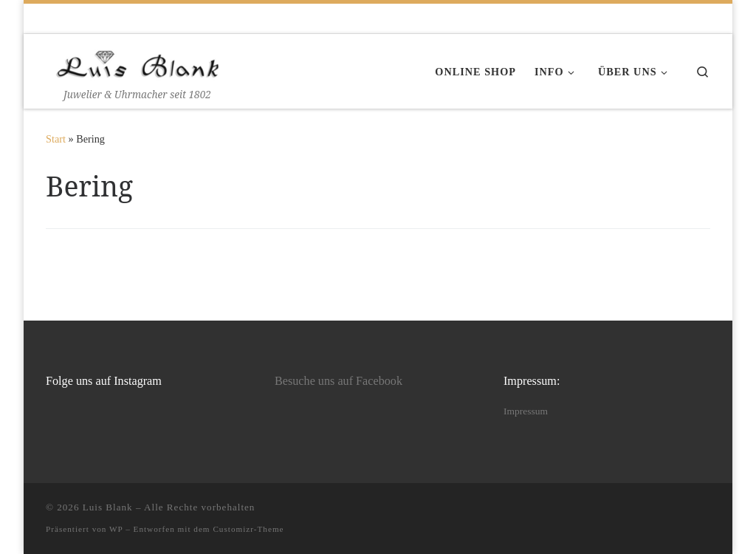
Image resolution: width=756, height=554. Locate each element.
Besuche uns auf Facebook (339, 381)
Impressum (526, 411)
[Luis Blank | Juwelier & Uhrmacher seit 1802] (138, 61)
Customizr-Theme (248, 529)
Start (56, 139)
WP (116, 529)
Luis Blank (108, 507)
